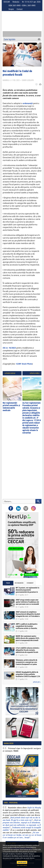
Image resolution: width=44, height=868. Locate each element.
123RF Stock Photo (24, 364)
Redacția (16, 2)
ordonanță (28, 103)
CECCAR (7, 2)
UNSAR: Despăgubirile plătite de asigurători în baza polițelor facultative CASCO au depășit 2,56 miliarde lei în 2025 (28, 675)
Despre (11, 9)
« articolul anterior (10, 373)
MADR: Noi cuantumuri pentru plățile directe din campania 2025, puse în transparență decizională (28, 638)
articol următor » (35, 373)
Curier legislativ (10, 39)
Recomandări (19, 583)
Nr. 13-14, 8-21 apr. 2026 (31, 2)
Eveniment (30, 583)
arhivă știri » (37, 682)
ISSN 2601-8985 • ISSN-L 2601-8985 (22, 6)
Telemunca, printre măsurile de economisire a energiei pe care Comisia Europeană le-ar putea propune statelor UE (26, 663)
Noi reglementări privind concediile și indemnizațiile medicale (11, 407)
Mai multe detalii (22, 865)
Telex (8, 583)
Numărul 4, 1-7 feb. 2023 (11, 80)
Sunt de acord (22, 862)
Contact (20, 9)
